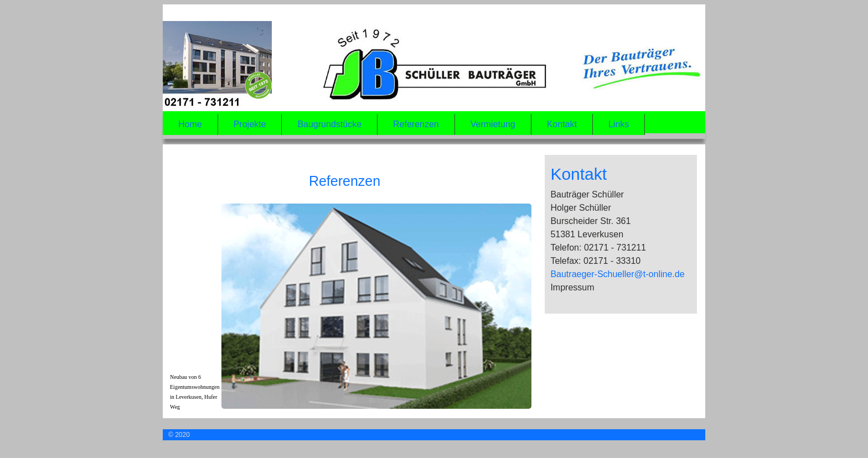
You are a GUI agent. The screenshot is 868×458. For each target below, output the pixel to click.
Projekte (250, 124)
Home (190, 124)
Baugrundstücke (329, 124)
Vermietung (493, 124)
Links (619, 124)
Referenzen (416, 124)
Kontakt (562, 124)
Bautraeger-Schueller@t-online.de (617, 274)
